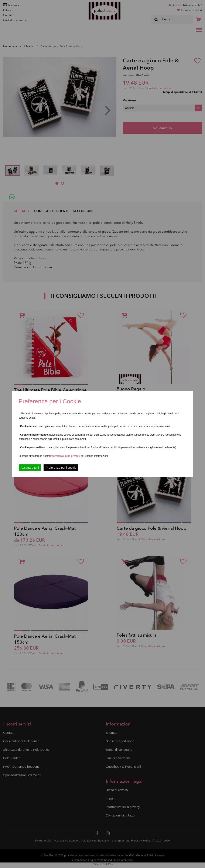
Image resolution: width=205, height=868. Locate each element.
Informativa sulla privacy (65, 456)
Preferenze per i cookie (61, 467)
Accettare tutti (30, 467)
